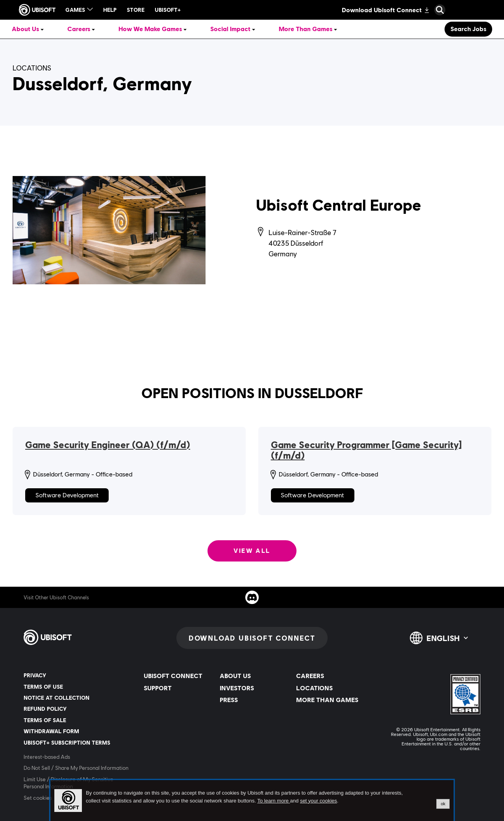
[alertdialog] (252, 801)
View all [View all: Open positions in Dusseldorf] (252, 551)
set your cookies (319, 801)
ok (443, 804)
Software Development (67, 495)
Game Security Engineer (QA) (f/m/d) (108, 445)
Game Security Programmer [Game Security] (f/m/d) (366, 450)
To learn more (273, 801)
